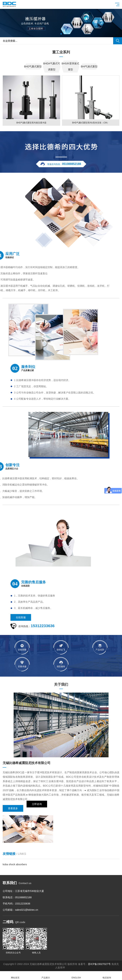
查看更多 (13, 808)
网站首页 (15, 976)
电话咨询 (107, 976)
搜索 (118, 41)
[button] (61, 34)
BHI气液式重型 (89, 66)
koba (6, 864)
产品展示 (46, 976)
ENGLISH (76, 976)
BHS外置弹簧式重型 (70, 66)
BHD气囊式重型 (33, 66)
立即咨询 (37, 808)
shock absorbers (18, 864)
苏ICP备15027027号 (99, 964)
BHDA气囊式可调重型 (52, 66)
